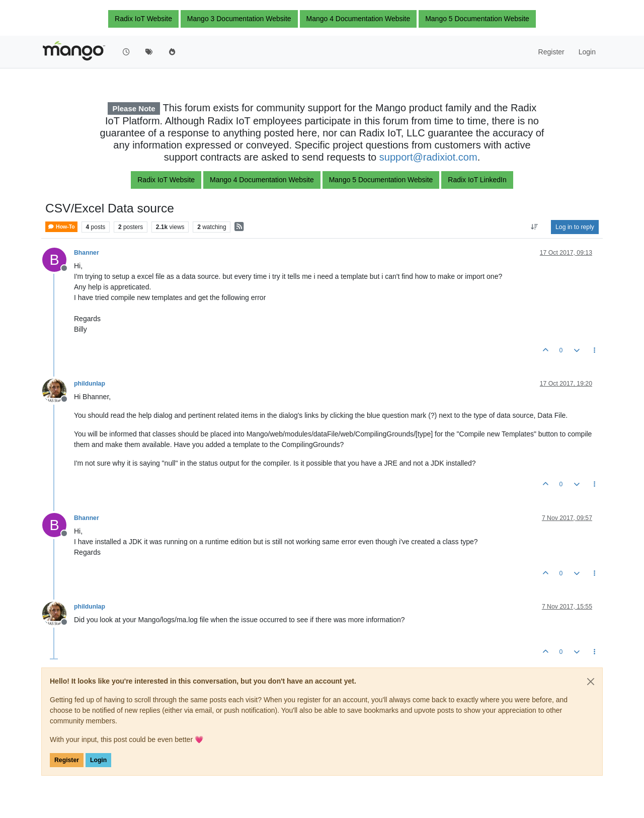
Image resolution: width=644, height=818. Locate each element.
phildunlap (90, 384)
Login (98, 760)
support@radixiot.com (428, 157)
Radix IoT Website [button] (143, 19)
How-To (61, 227)
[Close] (591, 682)
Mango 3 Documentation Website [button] (239, 19)
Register (67, 760)
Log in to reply (575, 227)
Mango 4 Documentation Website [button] (358, 19)
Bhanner (87, 253)
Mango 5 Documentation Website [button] (477, 19)
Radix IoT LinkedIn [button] (477, 180)
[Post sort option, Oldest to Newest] (535, 227)
